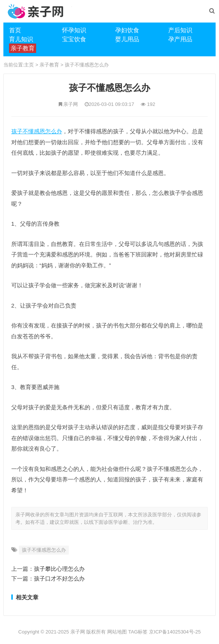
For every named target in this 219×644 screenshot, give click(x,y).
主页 (29, 65)
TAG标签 (138, 632)
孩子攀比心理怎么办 (59, 569)
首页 (15, 30)
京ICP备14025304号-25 (175, 632)
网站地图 (117, 632)
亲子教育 (49, 65)
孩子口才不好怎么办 (59, 578)
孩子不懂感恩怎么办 (87, 65)
